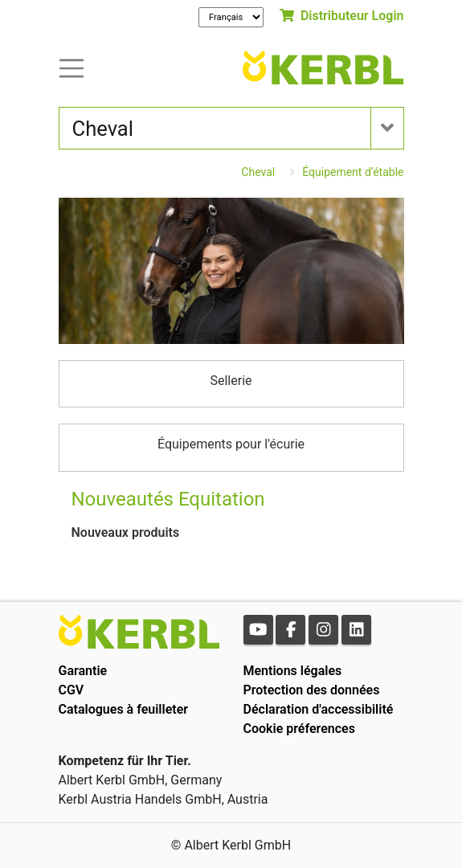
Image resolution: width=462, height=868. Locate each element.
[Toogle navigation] (72, 67)
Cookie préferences (299, 729)
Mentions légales (293, 671)
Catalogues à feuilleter (124, 709)
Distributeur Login (342, 16)
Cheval (258, 172)
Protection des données (312, 690)
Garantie (83, 671)
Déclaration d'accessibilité (319, 709)
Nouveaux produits (126, 532)
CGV (72, 690)
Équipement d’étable (353, 172)
